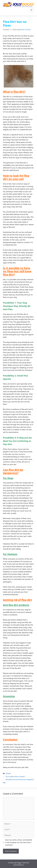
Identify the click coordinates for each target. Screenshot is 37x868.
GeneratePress (18, 865)
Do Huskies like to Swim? (15, 776)
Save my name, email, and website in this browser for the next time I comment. (19, 842)
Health (8, 773)
